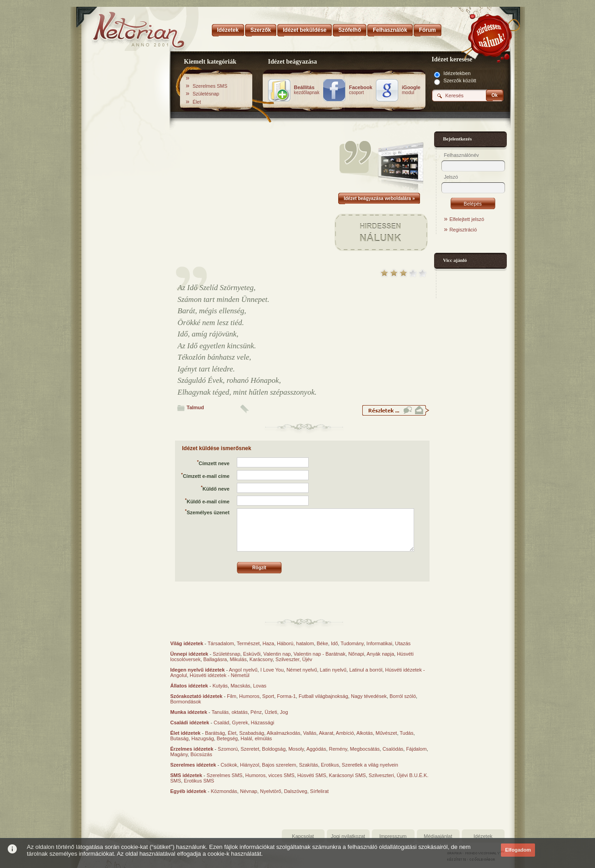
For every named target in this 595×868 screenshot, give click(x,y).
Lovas (260, 686)
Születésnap (206, 94)
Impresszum (393, 836)
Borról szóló (403, 696)
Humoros (249, 696)
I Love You (272, 670)
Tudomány (352, 643)
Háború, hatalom (295, 643)
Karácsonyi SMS (347, 775)
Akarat (326, 733)
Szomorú (228, 749)
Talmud (195, 407)
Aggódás (316, 749)
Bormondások (186, 702)
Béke (322, 643)
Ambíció (345, 733)
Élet (197, 102)
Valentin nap (277, 654)
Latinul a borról (366, 670)
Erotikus (330, 765)
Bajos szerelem (279, 765)
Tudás (406, 733)
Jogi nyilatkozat (348, 836)
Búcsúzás (201, 754)
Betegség (227, 738)
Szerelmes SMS (210, 86)
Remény (338, 749)
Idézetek (483, 836)
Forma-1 (286, 696)
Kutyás (220, 686)
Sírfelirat (319, 791)
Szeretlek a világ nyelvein (370, 765)
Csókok (229, 765)
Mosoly (296, 749)
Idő (334, 643)
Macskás (240, 686)
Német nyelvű (302, 670)
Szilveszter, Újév (294, 659)
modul (411, 90)
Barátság (215, 733)
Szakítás (309, 765)
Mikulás (238, 659)
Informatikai (379, 643)
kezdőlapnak (307, 90)
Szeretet (250, 749)
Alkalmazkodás (284, 733)
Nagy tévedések (369, 696)
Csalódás (393, 749)
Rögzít (259, 568)
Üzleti (271, 712)
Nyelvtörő (270, 791)
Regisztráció (463, 230)
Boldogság (274, 749)
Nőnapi (356, 654)
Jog (284, 712)
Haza (269, 643)
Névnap (249, 791)
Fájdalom (416, 749)
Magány (179, 754)
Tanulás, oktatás (230, 712)
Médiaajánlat (438, 836)
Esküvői (252, 654)
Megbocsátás (365, 749)
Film (232, 696)
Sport (268, 696)
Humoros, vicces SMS (270, 775)
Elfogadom (518, 850)
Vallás (310, 733)
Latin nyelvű (333, 670)
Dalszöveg (296, 791)
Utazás (403, 643)
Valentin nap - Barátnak (320, 654)
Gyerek (240, 722)
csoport (361, 90)
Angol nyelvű (243, 670)
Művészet (386, 733)
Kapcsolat (303, 836)
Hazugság (203, 738)
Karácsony (261, 659)
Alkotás (365, 733)
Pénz (256, 712)
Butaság (180, 738)
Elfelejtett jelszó (467, 219)
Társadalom (221, 643)
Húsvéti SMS (312, 775)
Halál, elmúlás (256, 738)
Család (221, 722)
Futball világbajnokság (323, 696)
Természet (248, 643)
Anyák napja (381, 654)
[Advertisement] (126, 197)
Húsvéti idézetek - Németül (219, 675)
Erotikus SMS (199, 781)
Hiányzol (250, 765)
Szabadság (252, 733)
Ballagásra (215, 659)
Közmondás (224, 791)
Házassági (262, 722)
